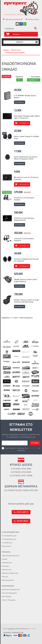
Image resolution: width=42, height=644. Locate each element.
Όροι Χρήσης (6, 596)
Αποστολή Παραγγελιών (11, 589)
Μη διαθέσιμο (20, 102)
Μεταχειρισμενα (8, 580)
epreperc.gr (12, 629)
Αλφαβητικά (33, 80)
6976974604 (22, 521)
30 (19, 80)
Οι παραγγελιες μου (9, 536)
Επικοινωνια (6, 546)
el (25, 24)
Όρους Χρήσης (33, 448)
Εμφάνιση (19, 77)
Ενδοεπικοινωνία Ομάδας (15, 53)
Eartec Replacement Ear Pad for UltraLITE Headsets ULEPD (26, 158)
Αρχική (6, 50)
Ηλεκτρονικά (16, 50)
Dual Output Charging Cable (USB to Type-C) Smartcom (27, 117)
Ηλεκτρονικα (6, 570)
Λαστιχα (5, 577)
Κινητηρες (5, 566)
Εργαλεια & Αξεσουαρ (10, 573)
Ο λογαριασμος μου (9, 539)
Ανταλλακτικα (7, 563)
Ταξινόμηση (35, 77)
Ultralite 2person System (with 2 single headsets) (26, 280)
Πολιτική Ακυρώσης (9, 593)
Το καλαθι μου (7, 543)
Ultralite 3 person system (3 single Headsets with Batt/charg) (26, 301)
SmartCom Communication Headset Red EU (24, 219)
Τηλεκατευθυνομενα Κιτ (11, 556)
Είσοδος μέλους (34, 19)
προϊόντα (12, 34)
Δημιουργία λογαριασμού (14, 19)
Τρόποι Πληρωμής (9, 600)
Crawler (4, 559)
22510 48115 (22, 512)
